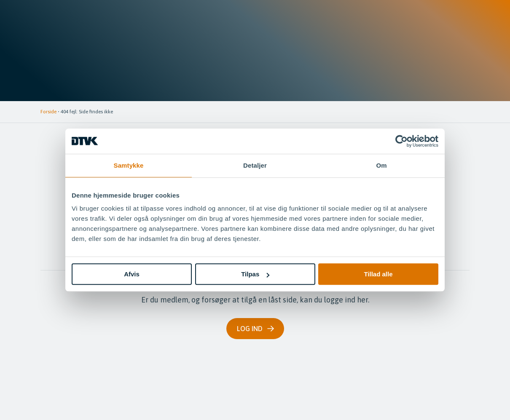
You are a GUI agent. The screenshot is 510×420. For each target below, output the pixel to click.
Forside (48, 112)
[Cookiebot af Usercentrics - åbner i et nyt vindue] (401, 141)
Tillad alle (378, 274)
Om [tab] (381, 165)
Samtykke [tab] (129, 165)
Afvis (132, 274)
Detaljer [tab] (255, 165)
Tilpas (255, 274)
